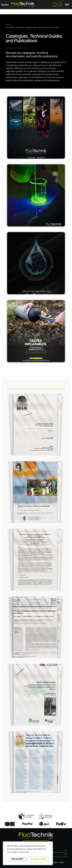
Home (8, 25)
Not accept (17, 859)
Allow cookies (38, 859)
